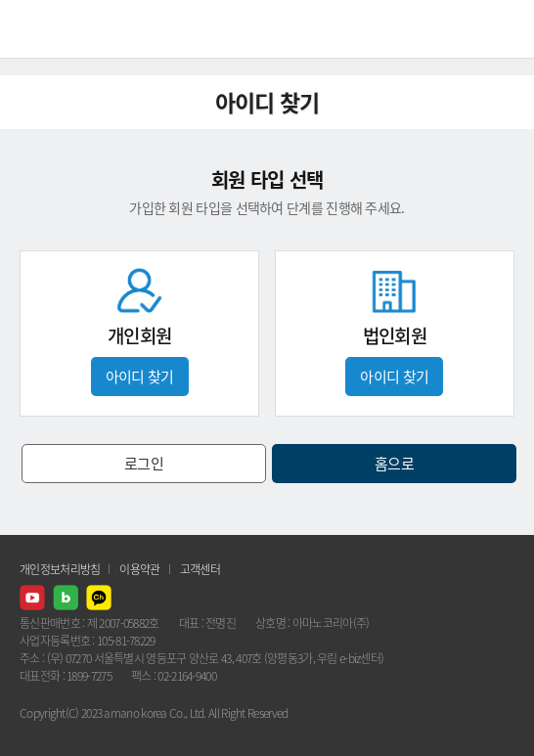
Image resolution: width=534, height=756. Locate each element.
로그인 (144, 464)
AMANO (68, 29)
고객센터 (200, 569)
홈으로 (394, 464)
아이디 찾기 (140, 377)
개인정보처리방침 (60, 569)
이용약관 (139, 569)
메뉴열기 (505, 29)
